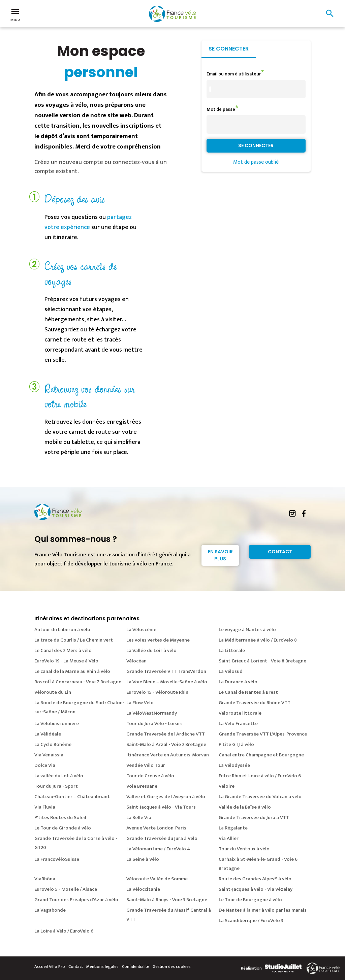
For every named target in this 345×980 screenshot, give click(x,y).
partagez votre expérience (88, 222)
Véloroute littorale (240, 713)
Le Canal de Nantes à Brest (248, 692)
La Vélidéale (48, 734)
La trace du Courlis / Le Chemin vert (74, 640)
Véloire (227, 786)
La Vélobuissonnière (57, 724)
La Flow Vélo (140, 703)
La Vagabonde (50, 910)
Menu (15, 14)
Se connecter (229, 49)
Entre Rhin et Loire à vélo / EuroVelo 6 (260, 776)
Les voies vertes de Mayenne (158, 640)
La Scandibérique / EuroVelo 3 (251, 921)
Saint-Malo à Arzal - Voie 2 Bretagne (166, 744)
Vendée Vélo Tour (146, 765)
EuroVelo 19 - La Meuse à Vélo (66, 661)
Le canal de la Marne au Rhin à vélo (72, 671)
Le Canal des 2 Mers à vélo (63, 650)
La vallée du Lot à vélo (59, 776)
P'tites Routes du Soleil (60, 818)
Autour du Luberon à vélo (62, 630)
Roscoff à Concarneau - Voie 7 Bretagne (78, 682)
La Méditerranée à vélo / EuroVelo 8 (258, 640)
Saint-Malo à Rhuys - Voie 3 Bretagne (167, 900)
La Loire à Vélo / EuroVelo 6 (64, 931)
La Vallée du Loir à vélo (151, 650)
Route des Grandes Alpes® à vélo (255, 879)
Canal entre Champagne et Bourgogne (261, 755)
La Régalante (233, 828)
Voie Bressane (142, 786)
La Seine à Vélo (143, 859)
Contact (280, 552)
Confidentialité (136, 967)
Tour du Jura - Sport (56, 786)
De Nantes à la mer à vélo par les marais (263, 910)
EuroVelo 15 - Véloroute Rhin (157, 692)
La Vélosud (231, 671)
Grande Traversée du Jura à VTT (254, 818)
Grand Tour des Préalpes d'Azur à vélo (76, 900)
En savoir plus (220, 555)
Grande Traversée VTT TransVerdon (166, 671)
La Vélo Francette (238, 724)
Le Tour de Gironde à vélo (63, 828)
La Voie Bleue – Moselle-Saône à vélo (167, 682)
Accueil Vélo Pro (50, 967)
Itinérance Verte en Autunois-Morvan (168, 755)
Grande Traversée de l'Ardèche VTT (166, 734)
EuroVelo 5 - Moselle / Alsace (66, 889)
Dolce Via (45, 765)
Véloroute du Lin (53, 692)
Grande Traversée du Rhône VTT (255, 703)
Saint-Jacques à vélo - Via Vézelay (256, 889)
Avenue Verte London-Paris (156, 828)
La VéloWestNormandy (152, 713)
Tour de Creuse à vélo (150, 776)
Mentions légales (102, 967)
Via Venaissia (49, 755)
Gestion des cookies (172, 967)
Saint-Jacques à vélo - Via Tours (161, 807)
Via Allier (229, 838)
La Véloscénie (141, 630)
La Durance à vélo (238, 682)
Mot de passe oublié (256, 162)
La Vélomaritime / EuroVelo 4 (158, 849)
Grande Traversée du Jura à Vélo (162, 838)
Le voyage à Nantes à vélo (247, 630)
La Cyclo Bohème (53, 744)
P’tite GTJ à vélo (236, 744)
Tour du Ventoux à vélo (244, 849)
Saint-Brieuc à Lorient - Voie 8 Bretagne (262, 661)
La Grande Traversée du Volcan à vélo (260, 797)
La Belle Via (139, 818)
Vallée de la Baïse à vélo (245, 807)
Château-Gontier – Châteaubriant (72, 797)
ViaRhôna (45, 879)
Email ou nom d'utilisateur (234, 74)
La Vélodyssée (234, 765)
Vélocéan (136, 661)
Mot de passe (221, 109)
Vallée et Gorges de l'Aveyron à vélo (166, 797)
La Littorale (232, 650)
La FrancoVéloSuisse (57, 859)
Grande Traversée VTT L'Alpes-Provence (263, 734)
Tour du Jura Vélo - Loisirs (154, 724)
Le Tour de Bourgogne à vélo (250, 900)
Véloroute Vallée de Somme (157, 879)
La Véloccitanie (143, 889)
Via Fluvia (45, 807)
